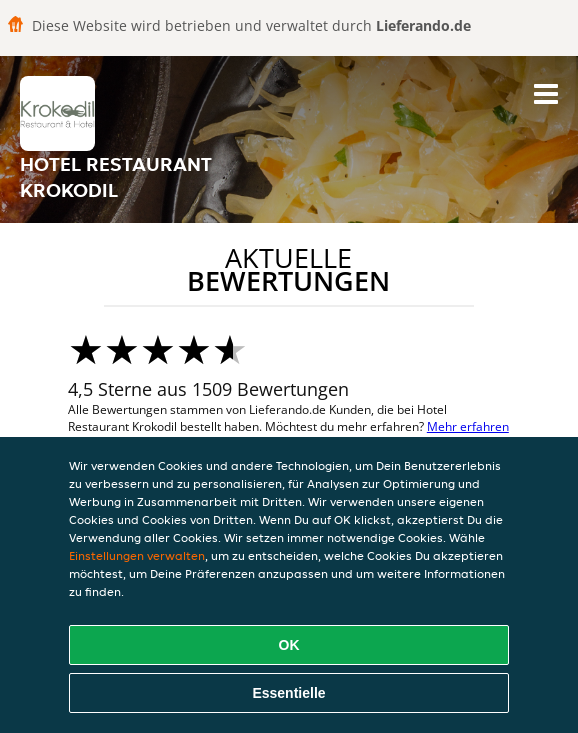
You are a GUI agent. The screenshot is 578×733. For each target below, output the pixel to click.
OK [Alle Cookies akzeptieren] (289, 645)
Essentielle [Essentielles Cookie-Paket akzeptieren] (288, 693)
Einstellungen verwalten (137, 555)
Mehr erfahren (468, 426)
